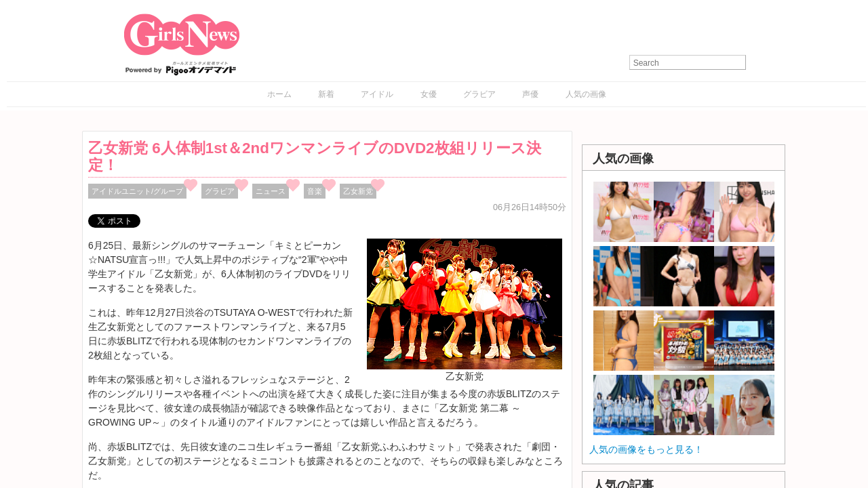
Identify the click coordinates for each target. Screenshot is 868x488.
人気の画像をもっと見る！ (646, 449)
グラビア (479, 94)
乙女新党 (358, 191)
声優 (530, 94)
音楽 (315, 191)
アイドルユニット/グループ (137, 191)
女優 (429, 94)
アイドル (377, 94)
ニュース (271, 191)
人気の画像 (586, 94)
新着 (326, 94)
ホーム (279, 94)
